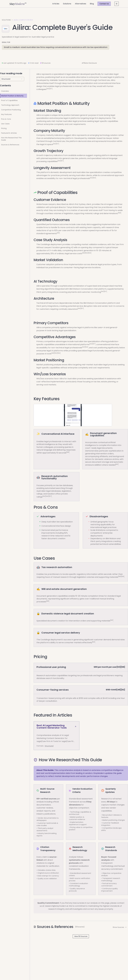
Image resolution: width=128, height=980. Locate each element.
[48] (84, 253)
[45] (58, 233)
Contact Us (104, 4)
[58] (120, 213)
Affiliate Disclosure (89, 63)
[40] (117, 464)
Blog (92, 4)
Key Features (6, 114)
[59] (123, 576)
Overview (5, 91)
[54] (94, 178)
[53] (59, 353)
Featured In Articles (9, 133)
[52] (87, 253)
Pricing (4, 128)
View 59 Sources (81, 936)
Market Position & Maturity (12, 96)
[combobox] (12, 79)
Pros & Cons (6, 119)
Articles (56, 4)
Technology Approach (10, 105)
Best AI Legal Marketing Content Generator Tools (57, 727)
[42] (91, 178)
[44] (48, 89)
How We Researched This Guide (11, 139)
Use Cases (5, 124)
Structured (49, 746)
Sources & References (10, 145)
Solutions (67, 4)
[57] (51, 89)
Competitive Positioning (11, 110)
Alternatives (81, 4)
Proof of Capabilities (9, 100)
